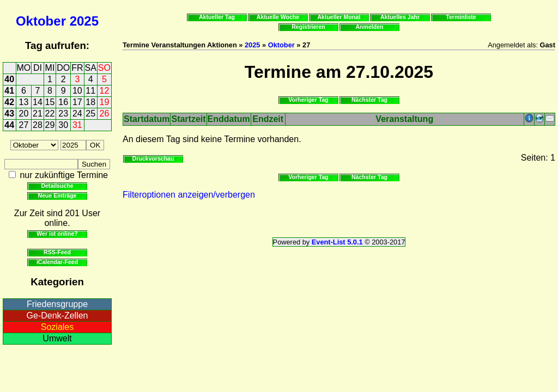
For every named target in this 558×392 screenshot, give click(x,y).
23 (63, 114)
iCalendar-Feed (57, 262)
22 (50, 114)
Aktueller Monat (339, 17)
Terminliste (461, 17)
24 (77, 114)
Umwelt (57, 338)
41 (9, 91)
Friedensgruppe (57, 304)
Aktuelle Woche (278, 17)
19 (105, 102)
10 (77, 91)
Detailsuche (57, 186)
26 (105, 114)
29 (50, 125)
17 (77, 102)
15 (50, 102)
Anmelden (370, 27)
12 (105, 91)
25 (90, 114)
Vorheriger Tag (308, 100)
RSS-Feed (57, 252)
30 (63, 125)
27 (24, 125)
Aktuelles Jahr (400, 17)
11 (90, 91)
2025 (84, 21)
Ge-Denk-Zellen (57, 316)
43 (9, 114)
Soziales (57, 327)
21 (38, 114)
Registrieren (308, 27)
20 (24, 114)
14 (38, 102)
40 (9, 79)
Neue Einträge (57, 195)
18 (90, 102)
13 (24, 102)
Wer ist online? (57, 234)
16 (63, 102)
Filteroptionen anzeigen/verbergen (189, 195)
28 (38, 125)
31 (77, 125)
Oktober (41, 21)
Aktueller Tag (217, 17)
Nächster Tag (369, 100)
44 (9, 125)
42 (9, 102)
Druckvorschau (153, 158)
